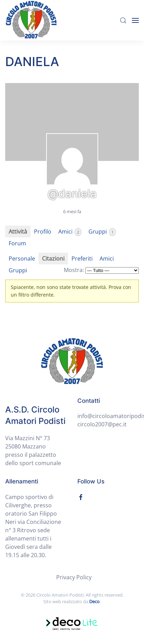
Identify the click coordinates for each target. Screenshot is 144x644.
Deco (94, 601)
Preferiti (82, 258)
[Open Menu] (135, 20)
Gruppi (102, 232)
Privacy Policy (74, 577)
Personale (22, 258)
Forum (17, 243)
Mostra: (74, 270)
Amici (70, 232)
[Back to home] (31, 20)
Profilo (43, 232)
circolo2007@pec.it (102, 424)
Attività (18, 232)
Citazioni (53, 258)
